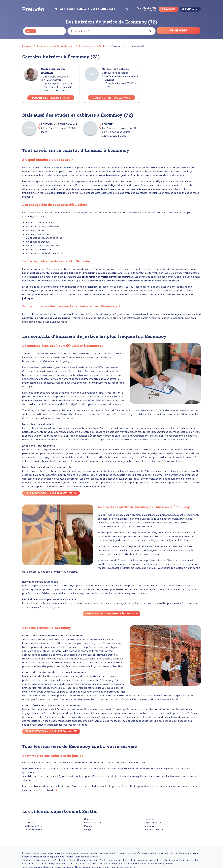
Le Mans (29, 819)
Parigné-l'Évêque (152, 822)
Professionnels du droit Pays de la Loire (53, 46)
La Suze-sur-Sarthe (153, 829)
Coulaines (89, 819)
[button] (45, 31)
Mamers (88, 826)
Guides (71, 9)
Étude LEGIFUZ (51, 80)
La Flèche (30, 822)
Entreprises (108, 9)
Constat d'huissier (88, 9)
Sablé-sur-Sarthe (33, 826)
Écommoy (149, 826)
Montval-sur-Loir (93, 822)
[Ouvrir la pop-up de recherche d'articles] (128, 9)
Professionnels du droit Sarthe (91, 46)
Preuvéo (27, 46)
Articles (60, 9)
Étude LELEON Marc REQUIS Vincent (120, 78)
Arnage (88, 829)
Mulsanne (149, 819)
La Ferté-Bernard (33, 829)
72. (56, 790)
